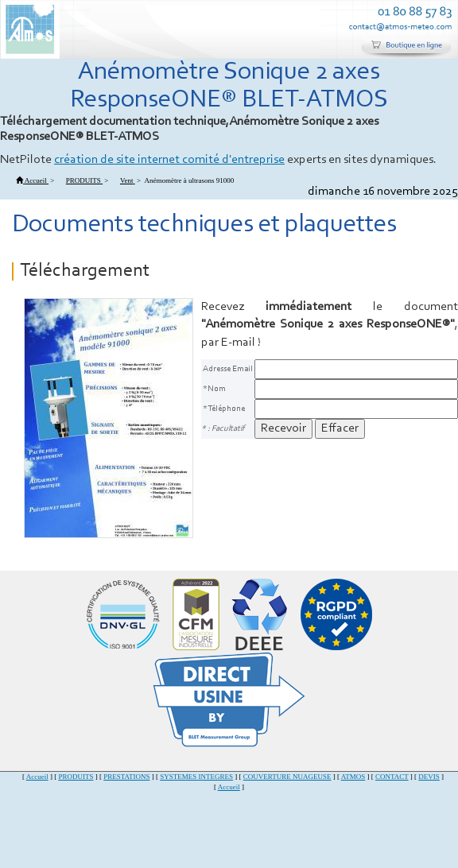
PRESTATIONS (126, 777)
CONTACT (392, 777)
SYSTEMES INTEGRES (196, 777)
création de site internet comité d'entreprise (169, 160)
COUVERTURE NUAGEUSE (287, 777)
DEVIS (429, 777)
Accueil (37, 777)
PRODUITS (76, 777)
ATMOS (353, 777)
